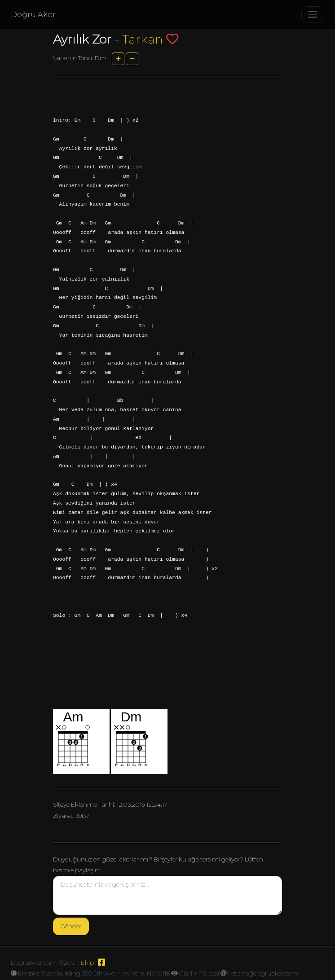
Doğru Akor (33, 14)
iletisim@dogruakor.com (263, 973)
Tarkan (143, 39)
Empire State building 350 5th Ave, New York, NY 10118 (94, 973)
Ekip (87, 962)
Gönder (71, 926)
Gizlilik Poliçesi (199, 973)
